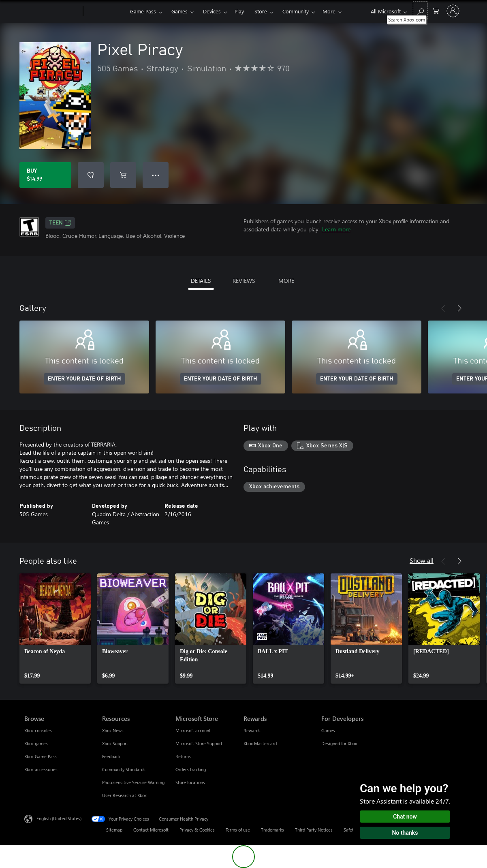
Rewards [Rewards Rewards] (252, 730)
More (329, 11)
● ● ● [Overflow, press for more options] (156, 175)
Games (179, 11)
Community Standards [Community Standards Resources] (124, 769)
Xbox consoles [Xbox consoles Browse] (38, 730)
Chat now (405, 817)
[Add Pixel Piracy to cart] (123, 175)
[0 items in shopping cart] (436, 10)
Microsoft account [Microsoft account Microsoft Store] (193, 730)
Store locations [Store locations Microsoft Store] (190, 782)
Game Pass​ (143, 11)
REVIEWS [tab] (244, 281)
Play (239, 11)
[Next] (459, 308)
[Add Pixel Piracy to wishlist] (91, 175)
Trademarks (272, 830)
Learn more (336, 229)
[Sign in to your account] (453, 11)
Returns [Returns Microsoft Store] (183, 756)
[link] (55, 629)
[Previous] (443, 308)
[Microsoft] (52, 11)
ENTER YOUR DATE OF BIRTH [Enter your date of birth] (84, 379)
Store (261, 11)
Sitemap (114, 830)
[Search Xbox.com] (420, 10)
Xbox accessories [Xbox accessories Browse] (41, 769)
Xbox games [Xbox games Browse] (36, 743)
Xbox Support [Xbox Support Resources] (115, 743)
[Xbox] (106, 11)
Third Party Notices (314, 830)
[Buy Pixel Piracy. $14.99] (45, 175)
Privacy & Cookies (197, 830)
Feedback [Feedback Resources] (111, 756)
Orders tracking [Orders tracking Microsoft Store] (191, 769)
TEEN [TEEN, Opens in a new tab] (60, 223)
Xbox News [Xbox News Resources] (113, 730)
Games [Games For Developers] (328, 730)
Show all (422, 560)
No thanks (405, 833)
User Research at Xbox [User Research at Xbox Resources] (124, 795)
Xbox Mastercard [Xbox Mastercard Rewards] (260, 743)
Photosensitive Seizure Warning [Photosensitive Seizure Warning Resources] (133, 782)
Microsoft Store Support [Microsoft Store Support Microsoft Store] (199, 743)
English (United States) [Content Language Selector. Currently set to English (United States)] (59, 818)
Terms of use (238, 830)
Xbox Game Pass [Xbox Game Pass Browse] (41, 756)
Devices (212, 11)
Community (296, 11)
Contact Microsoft (151, 830)
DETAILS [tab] (201, 281)
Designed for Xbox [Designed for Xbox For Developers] (339, 743)
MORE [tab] (286, 281)
